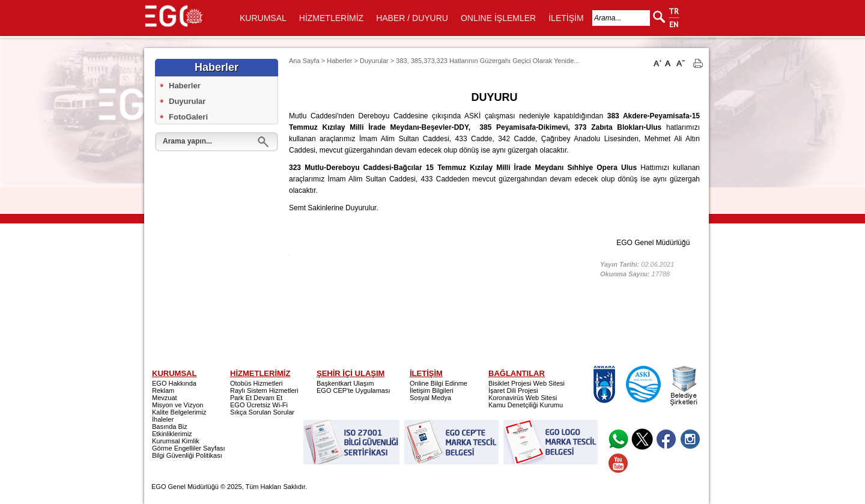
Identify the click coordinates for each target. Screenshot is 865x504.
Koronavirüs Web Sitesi (523, 398)
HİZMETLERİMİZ (331, 18)
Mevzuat (165, 398)
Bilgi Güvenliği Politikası (187, 455)
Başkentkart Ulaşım (345, 383)
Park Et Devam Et (256, 398)
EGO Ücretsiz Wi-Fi (259, 405)
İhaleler (163, 419)
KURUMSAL (263, 18)
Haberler (185, 86)
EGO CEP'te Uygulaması (354, 390)
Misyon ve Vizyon (178, 405)
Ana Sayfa (304, 61)
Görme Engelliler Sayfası (189, 448)
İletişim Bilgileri (432, 390)
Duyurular (187, 101)
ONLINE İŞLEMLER (498, 18)
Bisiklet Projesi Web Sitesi (527, 383)
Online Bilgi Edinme (439, 383)
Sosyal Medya (430, 398)
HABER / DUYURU (412, 18)
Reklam (163, 390)
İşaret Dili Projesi (513, 390)
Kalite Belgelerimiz (179, 412)
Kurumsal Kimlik (176, 441)
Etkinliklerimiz (172, 434)
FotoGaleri (188, 117)
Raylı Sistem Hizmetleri (264, 390)
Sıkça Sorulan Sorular (262, 412)
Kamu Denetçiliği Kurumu (526, 405)
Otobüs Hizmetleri (256, 383)
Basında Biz (170, 427)
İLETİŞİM (566, 18)
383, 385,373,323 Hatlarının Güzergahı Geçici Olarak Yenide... (487, 61)
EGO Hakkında (174, 383)
